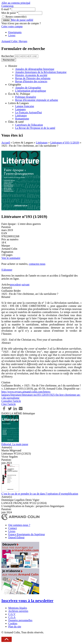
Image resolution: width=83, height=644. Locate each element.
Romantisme (22, 119)
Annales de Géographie (28, 88)
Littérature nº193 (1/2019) (65, 143)
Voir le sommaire (11, 258)
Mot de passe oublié (22, 20)
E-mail (6, 9)
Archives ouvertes (18, 611)
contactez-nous (37, 264)
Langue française (25, 106)
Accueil (6, 143)
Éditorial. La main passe (15, 444)
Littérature (21, 116)
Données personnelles (20, 620)
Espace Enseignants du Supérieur (27, 534)
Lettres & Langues (19, 103)
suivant (25, 285)
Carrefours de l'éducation (29, 125)
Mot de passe (10, 13)
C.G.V (12, 614)
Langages (20, 109)
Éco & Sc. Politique (19, 94)
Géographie (15, 85)
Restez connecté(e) (16, 17)
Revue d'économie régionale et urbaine (37, 100)
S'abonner (7, 270)
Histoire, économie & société (31, 75)
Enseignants (15, 32)
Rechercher (8, 56)
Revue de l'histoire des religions (33, 78)
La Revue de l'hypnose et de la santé (35, 128)
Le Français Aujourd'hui (28, 112)
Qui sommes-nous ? (19, 525)
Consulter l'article (11, 401)
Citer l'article (9, 404)
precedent (15, 285)
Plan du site (15, 627)
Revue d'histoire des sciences (31, 81)
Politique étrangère (26, 97)
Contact (13, 528)
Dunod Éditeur (16, 537)
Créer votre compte (12, 26)
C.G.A (12, 617)
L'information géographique (31, 91)
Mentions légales (18, 608)
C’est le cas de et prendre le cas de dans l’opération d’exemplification (40, 494)
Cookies (13, 623)
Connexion (7, 6)
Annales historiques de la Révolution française (41, 72)
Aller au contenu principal (16, 3)
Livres (12, 35)
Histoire (13, 66)
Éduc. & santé (16, 122)
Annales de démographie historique (35, 69)
